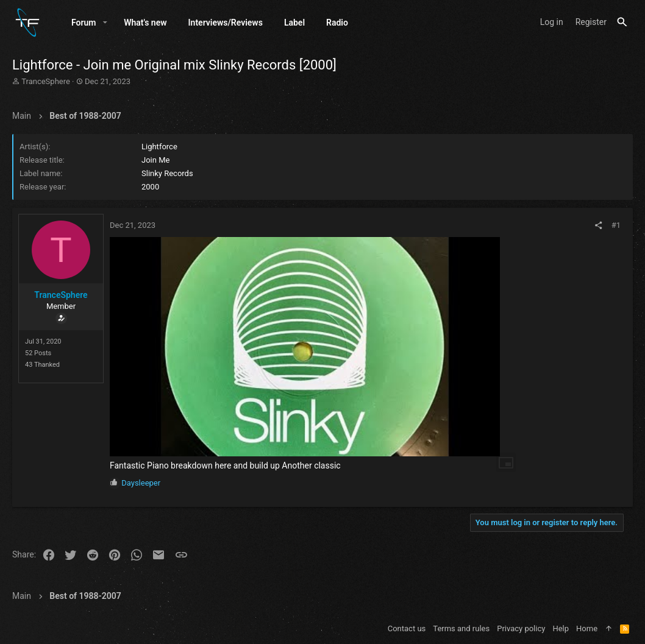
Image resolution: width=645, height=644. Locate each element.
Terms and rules (461, 628)
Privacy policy (521, 628)
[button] (105, 23)
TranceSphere (46, 81)
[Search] (622, 22)
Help (561, 628)
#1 (616, 225)
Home (587, 628)
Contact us (407, 628)
